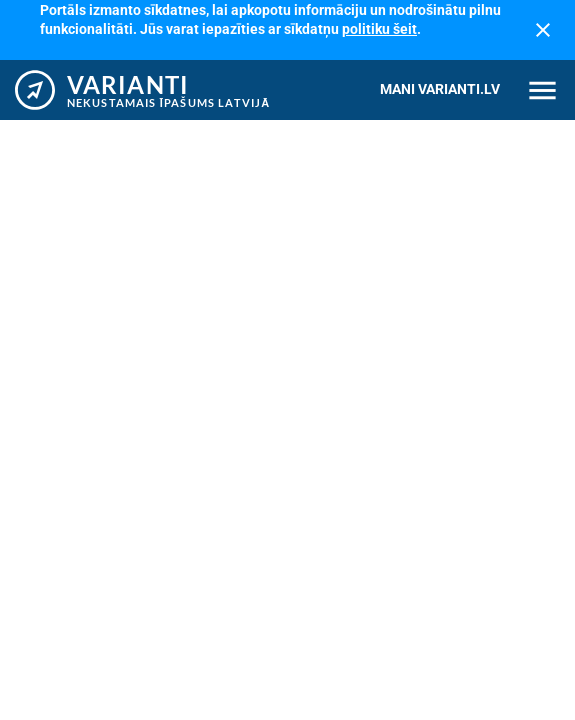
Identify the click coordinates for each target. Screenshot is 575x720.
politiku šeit (379, 29)
